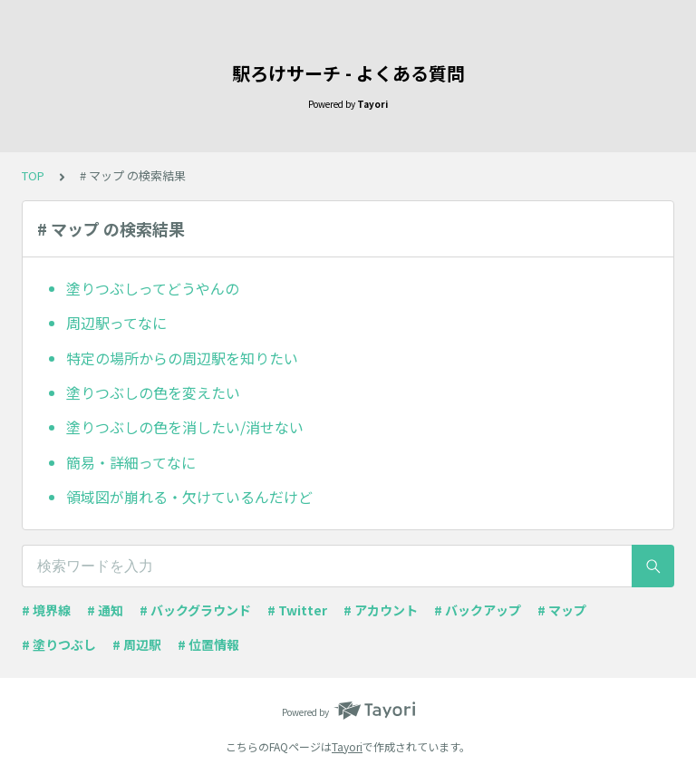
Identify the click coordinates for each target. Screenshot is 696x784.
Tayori (347, 746)
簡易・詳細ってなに (131, 462)
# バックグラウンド (195, 610)
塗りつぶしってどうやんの (153, 288)
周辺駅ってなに (116, 323)
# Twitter (297, 610)
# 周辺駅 (137, 644)
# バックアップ (478, 610)
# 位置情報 (208, 644)
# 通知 (105, 610)
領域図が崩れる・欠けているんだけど (189, 497)
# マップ (562, 610)
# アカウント (381, 610)
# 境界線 (46, 610)
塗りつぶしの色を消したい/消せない (185, 427)
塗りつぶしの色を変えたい (153, 392)
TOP (33, 175)
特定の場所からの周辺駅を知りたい (182, 358)
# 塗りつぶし (59, 644)
